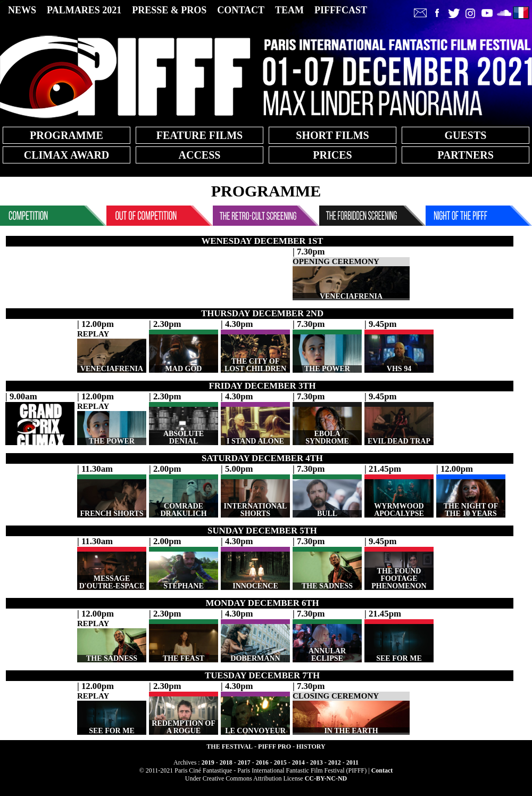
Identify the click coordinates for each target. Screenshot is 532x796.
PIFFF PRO (275, 746)
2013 (317, 762)
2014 (298, 762)
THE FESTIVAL (230, 746)
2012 (335, 762)
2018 (226, 762)
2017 (244, 762)
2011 (352, 762)
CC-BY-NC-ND (326, 778)
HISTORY (311, 746)
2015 (280, 762)
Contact (382, 770)
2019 (208, 762)
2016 (262, 762)
